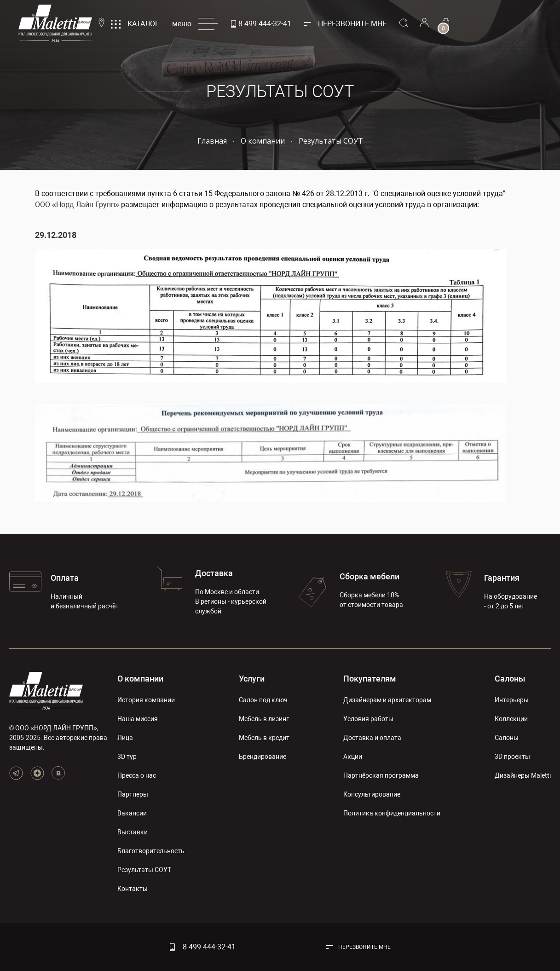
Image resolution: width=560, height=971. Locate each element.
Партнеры (133, 794)
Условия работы (368, 719)
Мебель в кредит (264, 738)
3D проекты (512, 757)
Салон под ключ (263, 700)
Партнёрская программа (381, 775)
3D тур (127, 757)
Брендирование (263, 757)
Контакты (133, 889)
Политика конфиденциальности (392, 813)
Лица (125, 738)
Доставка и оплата (372, 738)
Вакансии (132, 813)
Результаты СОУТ (144, 870)
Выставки (133, 832)
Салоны (510, 679)
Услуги (252, 679)
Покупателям (370, 679)
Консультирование (372, 794)
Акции (353, 757)
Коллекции (511, 719)
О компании (140, 679)
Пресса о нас (137, 775)
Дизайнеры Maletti (523, 775)
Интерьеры (512, 700)
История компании (146, 700)
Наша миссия (138, 719)
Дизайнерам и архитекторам (387, 700)
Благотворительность (151, 851)
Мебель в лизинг (264, 719)
